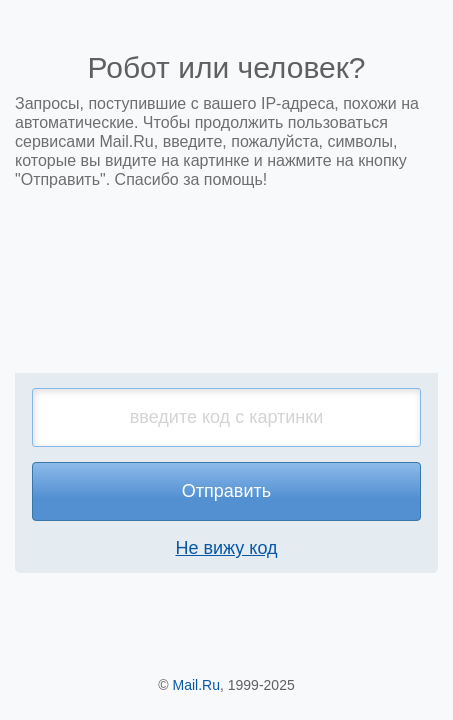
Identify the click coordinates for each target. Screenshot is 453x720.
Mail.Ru (196, 685)
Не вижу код (226, 548)
